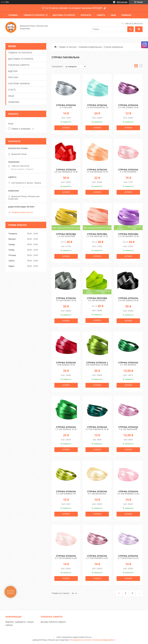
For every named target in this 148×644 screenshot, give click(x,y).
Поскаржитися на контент (81, 640)
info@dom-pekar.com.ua (22, 212)
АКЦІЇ (113, 15)
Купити (66, 128)
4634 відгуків (122, 2)
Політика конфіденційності (104, 640)
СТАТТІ (12, 90)
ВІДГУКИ (13, 71)
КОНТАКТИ (86, 15)
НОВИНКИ (126, 15)
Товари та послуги (68, 47)
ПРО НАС (13, 77)
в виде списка (141, 66)
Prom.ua (88, 637)
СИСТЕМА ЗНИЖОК (19, 83)
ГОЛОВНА (13, 15)
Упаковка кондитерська (90, 47)
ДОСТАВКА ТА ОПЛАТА (64, 15)
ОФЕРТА (101, 15)
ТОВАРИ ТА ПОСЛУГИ (34, 15)
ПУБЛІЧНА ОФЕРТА (19, 65)
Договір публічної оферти (53, 622)
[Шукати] (130, 29)
